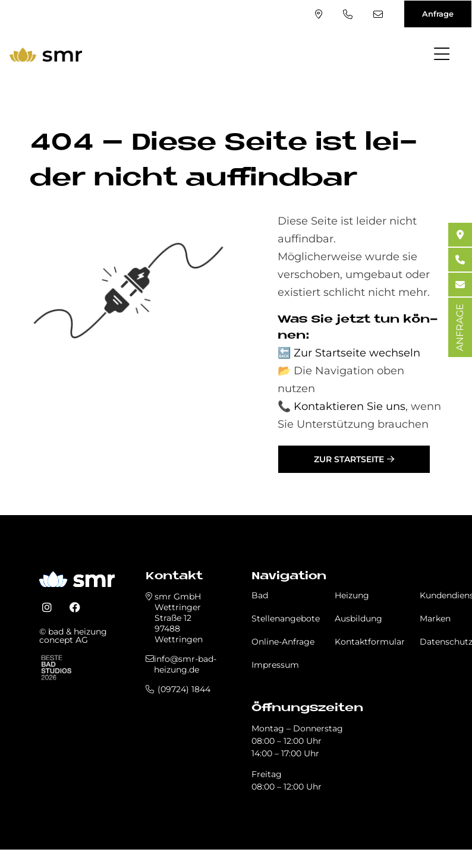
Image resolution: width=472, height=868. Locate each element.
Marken (435, 618)
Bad (260, 595)
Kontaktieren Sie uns (350, 406)
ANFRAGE (460, 327)
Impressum (275, 665)
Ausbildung (358, 618)
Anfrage (438, 14)
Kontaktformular (370, 642)
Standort (319, 14)
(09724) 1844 (348, 14)
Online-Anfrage (283, 642)
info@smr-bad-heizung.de (378, 14)
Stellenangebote (286, 618)
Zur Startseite (349, 459)
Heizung (352, 595)
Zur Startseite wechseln (357, 353)
